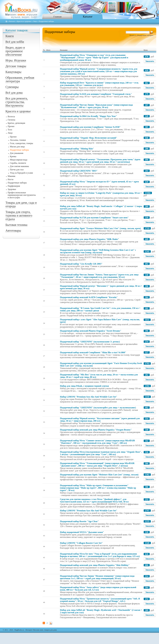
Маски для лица (17, 147)
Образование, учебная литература (20, 79)
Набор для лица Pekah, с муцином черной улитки (84, 386)
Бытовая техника (16, 225)
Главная (57, 17)
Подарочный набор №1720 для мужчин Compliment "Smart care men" (94, 218)
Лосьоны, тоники (18, 140)
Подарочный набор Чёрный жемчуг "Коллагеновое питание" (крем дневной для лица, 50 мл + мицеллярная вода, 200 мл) (100, 420)
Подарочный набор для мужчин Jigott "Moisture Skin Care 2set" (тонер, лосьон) (99, 475)
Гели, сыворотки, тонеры (21, 143)
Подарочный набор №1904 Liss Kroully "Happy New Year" (89, 116)
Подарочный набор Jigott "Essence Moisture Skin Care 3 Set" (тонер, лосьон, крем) (100, 228)
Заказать (150, 61)
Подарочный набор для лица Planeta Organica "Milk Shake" (90, 239)
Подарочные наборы (19, 150)
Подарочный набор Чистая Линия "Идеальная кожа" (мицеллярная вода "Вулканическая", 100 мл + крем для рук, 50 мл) (96, 106)
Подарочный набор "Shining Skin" (77, 149)
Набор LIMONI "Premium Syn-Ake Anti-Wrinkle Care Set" (89, 397)
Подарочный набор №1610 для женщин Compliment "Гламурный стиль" (96, 94)
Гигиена (11, 120)
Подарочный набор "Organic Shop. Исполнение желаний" (89, 138)
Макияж (12, 176)
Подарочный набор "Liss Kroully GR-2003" (81, 264)
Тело (10, 130)
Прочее (11, 126)
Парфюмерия (14, 186)
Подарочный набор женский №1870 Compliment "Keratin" (89, 297)
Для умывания (17, 153)
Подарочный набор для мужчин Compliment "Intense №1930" (90, 127)
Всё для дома (14, 93)
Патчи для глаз (17, 170)
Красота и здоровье (24, 21)
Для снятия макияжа (19, 166)
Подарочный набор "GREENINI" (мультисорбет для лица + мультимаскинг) (98, 408)
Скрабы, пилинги (18, 163)
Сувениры (12, 87)
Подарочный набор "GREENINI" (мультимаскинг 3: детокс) (90, 342)
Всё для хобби (15, 42)
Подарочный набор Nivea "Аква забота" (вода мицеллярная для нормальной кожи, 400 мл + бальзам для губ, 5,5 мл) (98, 589)
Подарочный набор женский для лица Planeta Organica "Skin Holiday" (95, 565)
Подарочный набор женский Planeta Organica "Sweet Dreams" (91, 331)
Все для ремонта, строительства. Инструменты (17, 102)
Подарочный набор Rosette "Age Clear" (79, 521)
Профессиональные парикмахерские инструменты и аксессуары (22, 195)
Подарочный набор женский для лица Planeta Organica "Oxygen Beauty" (96, 430)
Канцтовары (13, 72)
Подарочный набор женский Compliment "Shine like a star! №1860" (93, 352)
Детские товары (16, 66)
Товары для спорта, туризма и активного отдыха (19, 216)
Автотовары (13, 231)
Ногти (11, 179)
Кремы (13, 156)
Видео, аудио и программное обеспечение (15, 51)
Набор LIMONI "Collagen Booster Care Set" (81, 543)
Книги (10, 36)
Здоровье (12, 189)
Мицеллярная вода (19, 160)
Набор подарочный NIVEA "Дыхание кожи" (82, 532)
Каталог (88, 16)
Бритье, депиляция (16, 123)
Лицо (35, 21)
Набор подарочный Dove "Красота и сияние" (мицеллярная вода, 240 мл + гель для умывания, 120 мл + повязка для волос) (99, 84)
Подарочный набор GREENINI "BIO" (79, 171)
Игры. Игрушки (16, 60)
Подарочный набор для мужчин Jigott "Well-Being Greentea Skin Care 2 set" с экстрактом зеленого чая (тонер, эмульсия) (98, 251)
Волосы (11, 116)
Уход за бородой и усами (21, 173)
